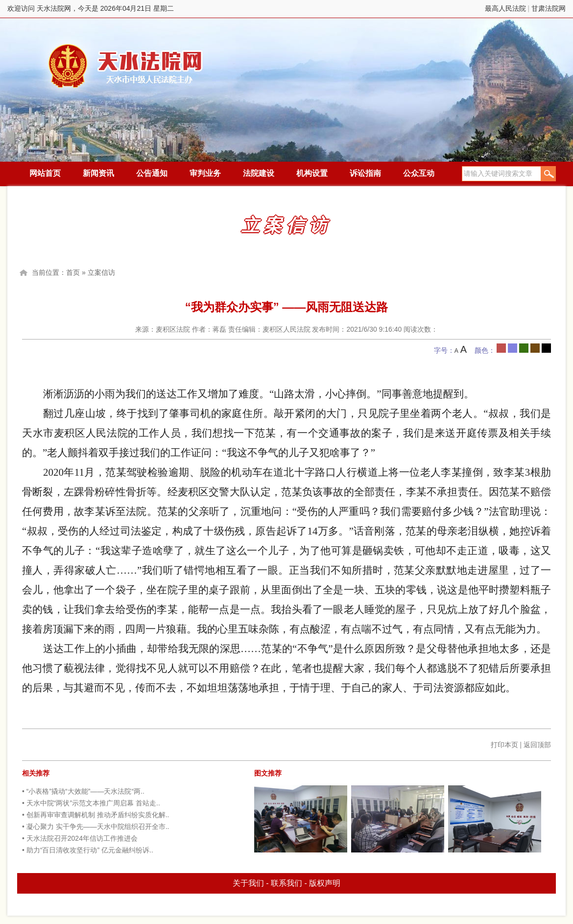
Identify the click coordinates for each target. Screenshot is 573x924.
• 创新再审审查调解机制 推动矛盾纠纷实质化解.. (95, 815)
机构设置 (312, 173)
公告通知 (152, 173)
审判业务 (205, 173)
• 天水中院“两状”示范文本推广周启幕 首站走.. (91, 803)
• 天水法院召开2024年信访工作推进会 (80, 838)
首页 (73, 272)
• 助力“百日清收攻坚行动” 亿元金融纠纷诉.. (88, 850)
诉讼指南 (365, 173)
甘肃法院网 (549, 8)
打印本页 (504, 745)
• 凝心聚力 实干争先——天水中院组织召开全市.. (95, 827)
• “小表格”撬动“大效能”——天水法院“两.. (83, 791)
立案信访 (101, 272)
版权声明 (325, 883)
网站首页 (45, 173)
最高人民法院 (505, 8)
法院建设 (259, 173)
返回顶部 (537, 745)
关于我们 (248, 883)
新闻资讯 (98, 173)
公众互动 (419, 173)
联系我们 (286, 883)
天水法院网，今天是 (126, 66)
